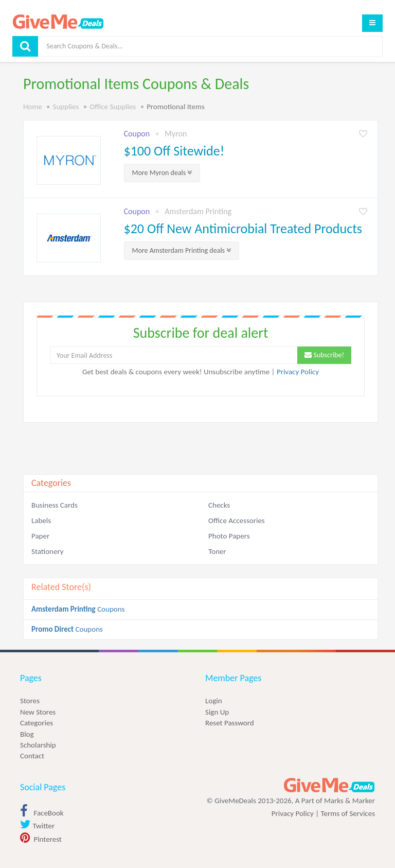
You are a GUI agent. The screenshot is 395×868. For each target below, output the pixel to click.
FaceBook (42, 813)
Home (33, 107)
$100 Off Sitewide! (174, 151)
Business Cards (55, 505)
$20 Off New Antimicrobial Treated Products (243, 229)
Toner (217, 551)
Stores (30, 701)
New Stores (38, 712)
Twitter (37, 826)
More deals (162, 173)
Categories (37, 723)
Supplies (66, 107)
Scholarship (38, 745)
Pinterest (41, 839)
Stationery (47, 551)
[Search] (210, 46)
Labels (41, 520)
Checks (219, 505)
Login (214, 701)
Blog (27, 734)
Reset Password (230, 723)
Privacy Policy (298, 372)
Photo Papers (229, 536)
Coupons (78, 609)
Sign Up (217, 712)
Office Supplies (113, 107)
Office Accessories (237, 520)
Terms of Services (348, 813)
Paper (40, 536)
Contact (32, 756)
